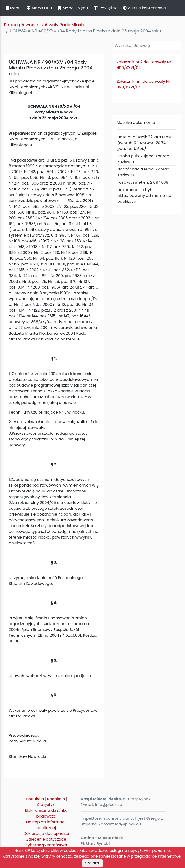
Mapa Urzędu (73, 8)
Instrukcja (35, 799)
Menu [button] (13, 8)
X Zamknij (93, 863)
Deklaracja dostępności (46, 833)
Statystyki (46, 805)
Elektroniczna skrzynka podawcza (46, 813)
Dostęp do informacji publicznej (46, 825)
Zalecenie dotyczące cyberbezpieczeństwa (46, 842)
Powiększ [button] (105, 8)
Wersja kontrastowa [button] (144, 8)
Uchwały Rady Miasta (63, 25)
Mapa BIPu (39, 8)
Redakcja (56, 799)
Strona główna (19, 25)
